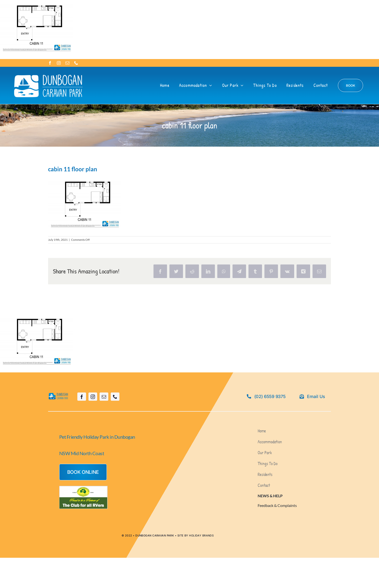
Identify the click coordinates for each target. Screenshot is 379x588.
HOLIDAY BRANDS (201, 535)
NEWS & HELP (270, 496)
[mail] (67, 63)
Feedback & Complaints (277, 505)
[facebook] (50, 63)
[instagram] (59, 63)
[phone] (76, 63)
